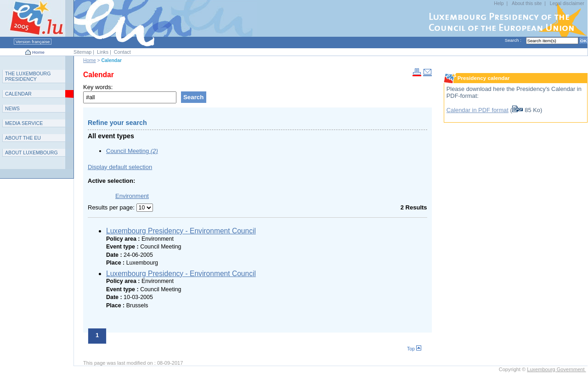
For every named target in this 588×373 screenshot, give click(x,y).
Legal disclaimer (567, 3)
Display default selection (120, 167)
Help (499, 3)
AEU (23, 138)
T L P (28, 76)
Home (38, 52)
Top (414, 349)
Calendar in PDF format (478, 110)
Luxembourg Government (556, 369)
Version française (33, 42)
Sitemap (82, 52)
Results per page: (112, 207)
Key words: (98, 87)
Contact (122, 52)
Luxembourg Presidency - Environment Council (181, 231)
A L (31, 153)
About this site (527, 3)
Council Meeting (132, 151)
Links (103, 52)
